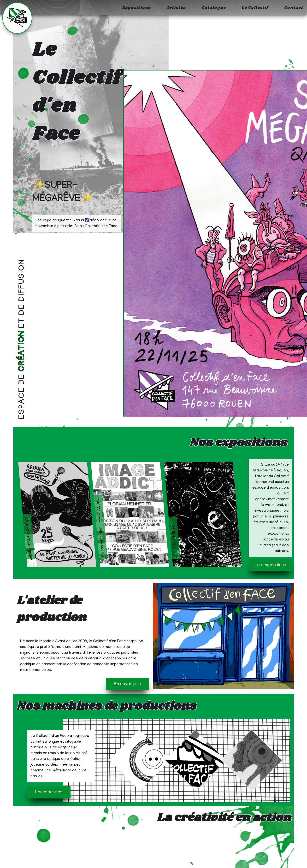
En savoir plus (127, 684)
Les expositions (270, 565)
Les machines (49, 792)
